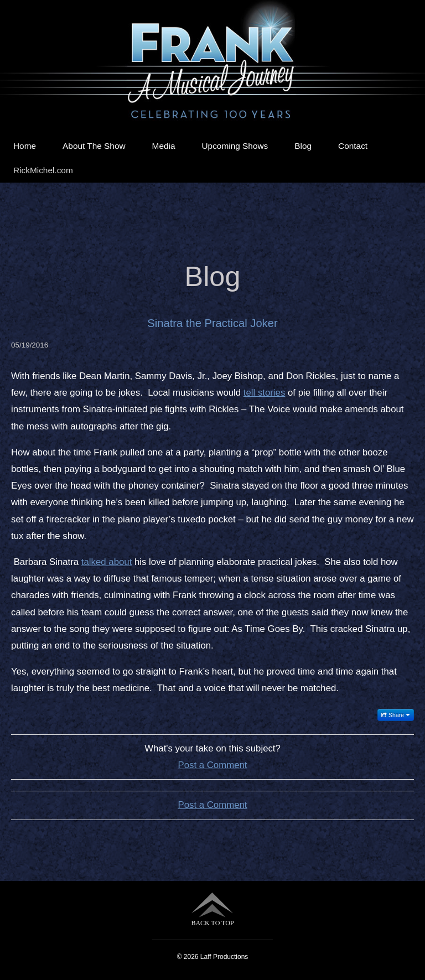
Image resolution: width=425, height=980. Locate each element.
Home (25, 146)
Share (396, 715)
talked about (107, 562)
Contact (353, 146)
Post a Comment (213, 765)
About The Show (94, 146)
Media (164, 146)
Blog (303, 146)
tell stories (265, 393)
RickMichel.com (43, 170)
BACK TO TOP (212, 909)
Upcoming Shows (235, 146)
